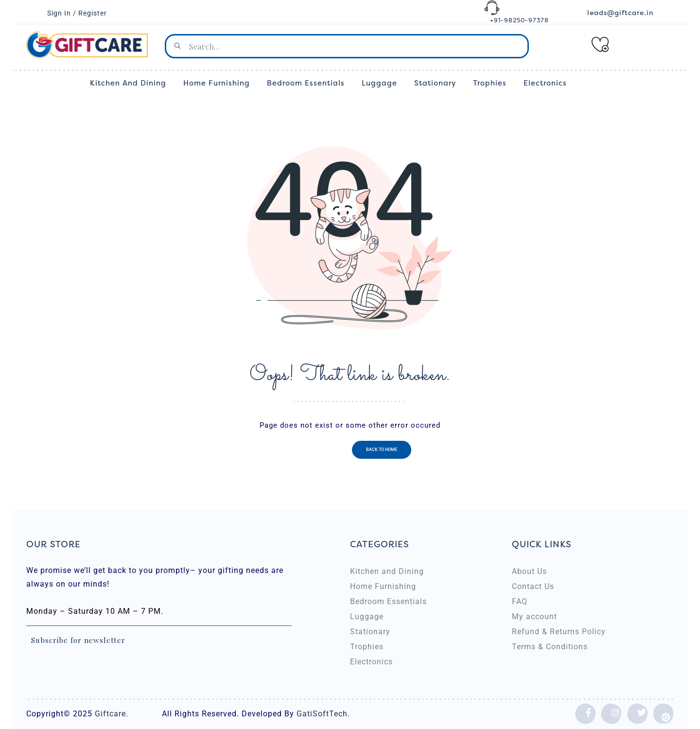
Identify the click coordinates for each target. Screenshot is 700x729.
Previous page (319, 450)
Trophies (367, 647)
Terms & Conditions (550, 647)
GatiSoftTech (321, 714)
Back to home (382, 450)
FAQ (520, 601)
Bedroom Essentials (388, 601)
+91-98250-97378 (519, 20)
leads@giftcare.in (620, 13)
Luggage (367, 616)
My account (534, 616)
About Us (529, 571)
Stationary (370, 632)
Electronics (371, 662)
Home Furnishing (383, 586)
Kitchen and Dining (387, 571)
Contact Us (533, 586)
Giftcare (110, 714)
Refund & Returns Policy (559, 632)
